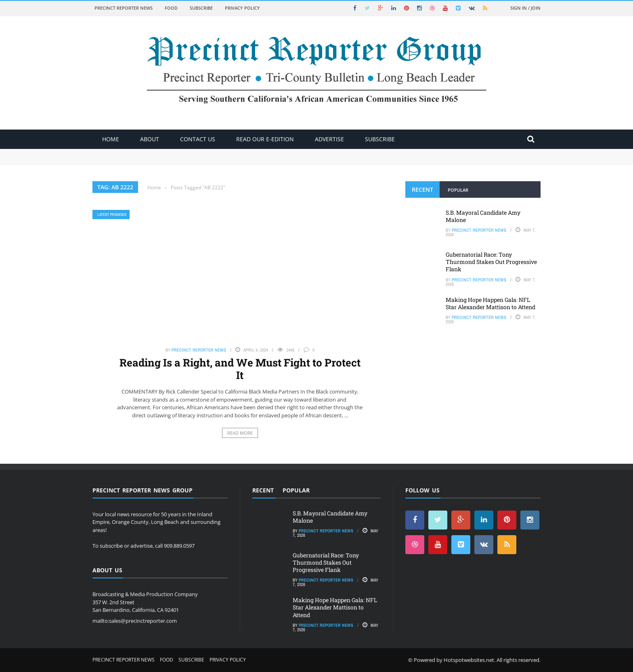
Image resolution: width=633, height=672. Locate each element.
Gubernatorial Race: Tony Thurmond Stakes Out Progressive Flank (491, 262)
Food (171, 8)
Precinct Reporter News (124, 8)
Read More (240, 433)
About (150, 139)
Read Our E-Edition (265, 139)
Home (111, 139)
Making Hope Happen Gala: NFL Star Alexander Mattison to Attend (490, 303)
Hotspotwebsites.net (469, 660)
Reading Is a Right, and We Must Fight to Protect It (240, 369)
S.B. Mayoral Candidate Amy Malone (483, 216)
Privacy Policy (242, 8)
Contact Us (198, 139)
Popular (458, 190)
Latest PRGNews (112, 215)
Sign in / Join (525, 8)
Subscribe (201, 8)
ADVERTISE (329, 139)
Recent (422, 189)
